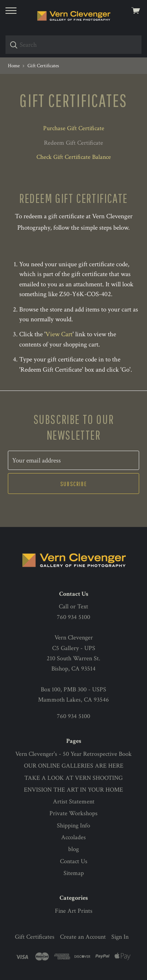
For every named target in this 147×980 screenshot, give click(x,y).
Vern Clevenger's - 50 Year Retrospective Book (73, 754)
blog (73, 849)
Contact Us (74, 861)
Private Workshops (73, 813)
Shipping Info (73, 826)
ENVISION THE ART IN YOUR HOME (73, 790)
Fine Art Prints (74, 911)
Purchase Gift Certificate (74, 128)
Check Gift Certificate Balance (74, 157)
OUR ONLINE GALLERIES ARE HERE (74, 766)
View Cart (59, 334)
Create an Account (83, 937)
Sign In (120, 937)
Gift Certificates (35, 937)
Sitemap (74, 873)
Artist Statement (74, 802)
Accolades (73, 837)
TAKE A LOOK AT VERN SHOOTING (73, 778)
